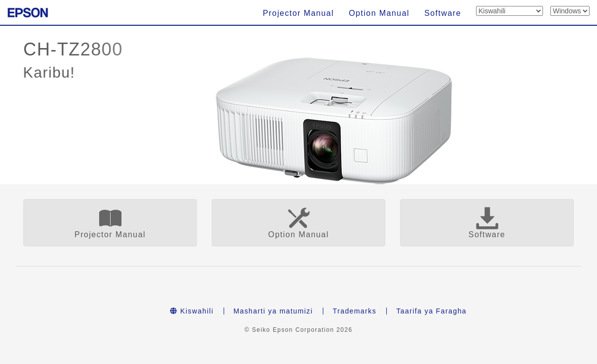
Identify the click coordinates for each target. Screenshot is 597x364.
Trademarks (355, 311)
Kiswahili (192, 311)
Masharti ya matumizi (273, 311)
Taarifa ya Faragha (431, 311)
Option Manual (379, 13)
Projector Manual (298, 13)
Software (443, 13)
